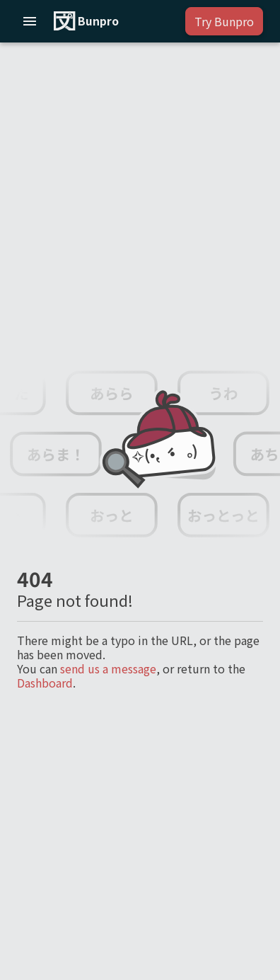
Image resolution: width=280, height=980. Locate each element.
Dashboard (45, 683)
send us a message (108, 668)
